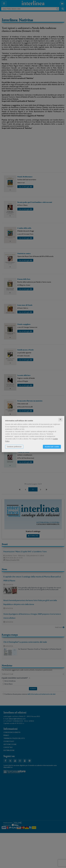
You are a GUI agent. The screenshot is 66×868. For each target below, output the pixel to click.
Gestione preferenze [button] (14, 447)
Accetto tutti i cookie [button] (52, 447)
